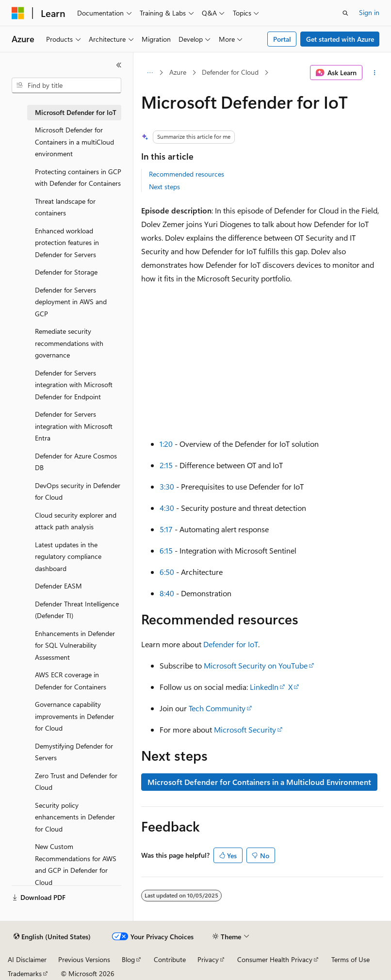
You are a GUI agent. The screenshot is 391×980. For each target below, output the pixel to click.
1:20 (166, 444)
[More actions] (375, 73)
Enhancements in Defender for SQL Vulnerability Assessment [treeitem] (75, 645)
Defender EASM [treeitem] (58, 586)
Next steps (164, 187)
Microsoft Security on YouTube (256, 665)
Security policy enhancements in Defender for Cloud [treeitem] (75, 817)
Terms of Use (350, 959)
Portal (282, 39)
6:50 (167, 572)
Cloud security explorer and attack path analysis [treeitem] (76, 521)
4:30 (167, 508)
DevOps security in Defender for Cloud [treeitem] (78, 491)
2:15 (166, 465)
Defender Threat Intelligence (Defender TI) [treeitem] (77, 610)
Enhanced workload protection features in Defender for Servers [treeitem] (67, 243)
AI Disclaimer (27, 959)
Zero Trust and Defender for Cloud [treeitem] (76, 782)
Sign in (369, 12)
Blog (128, 959)
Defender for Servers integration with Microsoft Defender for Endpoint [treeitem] (74, 385)
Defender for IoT (231, 644)
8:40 (167, 593)
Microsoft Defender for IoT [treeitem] (76, 112)
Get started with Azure (340, 39)
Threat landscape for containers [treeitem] (65, 207)
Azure (178, 72)
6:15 (166, 550)
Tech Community (217, 708)
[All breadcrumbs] (150, 73)
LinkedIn (264, 687)
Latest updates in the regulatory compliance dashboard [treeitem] (68, 556)
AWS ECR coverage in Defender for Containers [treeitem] (71, 681)
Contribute (170, 959)
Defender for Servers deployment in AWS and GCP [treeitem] (71, 302)
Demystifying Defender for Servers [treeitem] (74, 752)
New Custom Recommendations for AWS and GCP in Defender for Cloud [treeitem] (76, 864)
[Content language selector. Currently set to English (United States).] (52, 937)
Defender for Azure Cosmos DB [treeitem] (76, 462)
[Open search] (345, 13)
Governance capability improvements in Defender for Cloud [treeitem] (74, 716)
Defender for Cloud (230, 72)
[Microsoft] (18, 13)
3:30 (167, 486)
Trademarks (25, 973)
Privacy (208, 959)
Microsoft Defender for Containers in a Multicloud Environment (259, 782)
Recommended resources (187, 174)
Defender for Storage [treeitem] (66, 272)
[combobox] (66, 85)
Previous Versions (84, 959)
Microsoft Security (245, 729)
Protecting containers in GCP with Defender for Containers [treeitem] (78, 178)
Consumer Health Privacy (275, 959)
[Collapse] (119, 65)
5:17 (166, 529)
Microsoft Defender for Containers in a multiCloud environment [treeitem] (74, 142)
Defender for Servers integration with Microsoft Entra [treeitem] (74, 426)
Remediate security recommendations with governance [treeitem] (69, 343)
